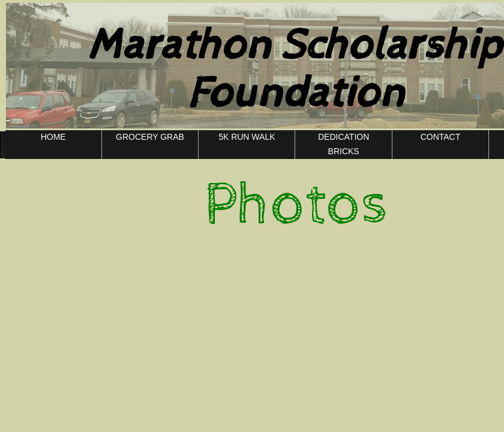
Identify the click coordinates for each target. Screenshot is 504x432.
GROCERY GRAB (150, 137)
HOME (53, 137)
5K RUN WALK (247, 137)
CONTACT (441, 137)
